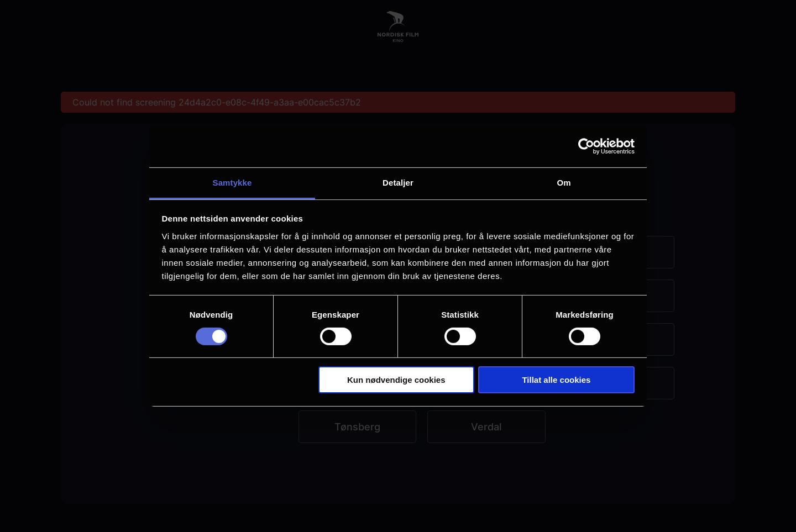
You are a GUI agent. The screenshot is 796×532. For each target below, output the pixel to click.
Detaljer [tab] (398, 182)
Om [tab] (564, 182)
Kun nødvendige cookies (396, 380)
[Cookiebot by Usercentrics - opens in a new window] (586, 146)
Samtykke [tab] (232, 182)
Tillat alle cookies (556, 380)
